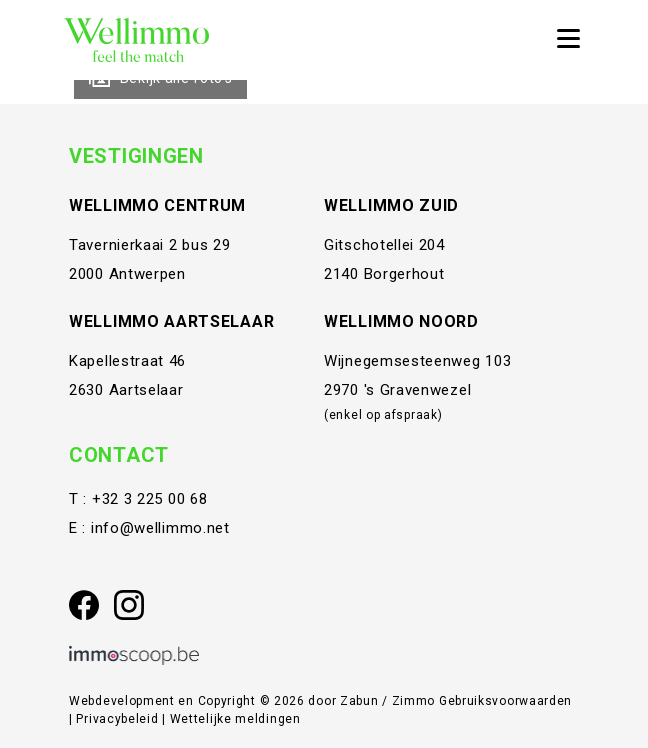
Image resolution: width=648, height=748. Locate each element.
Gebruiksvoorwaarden (505, 701)
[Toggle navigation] (568, 40)
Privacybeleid (119, 719)
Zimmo (414, 701)
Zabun (359, 701)
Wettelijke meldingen (235, 719)
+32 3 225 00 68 (150, 499)
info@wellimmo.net (160, 528)
